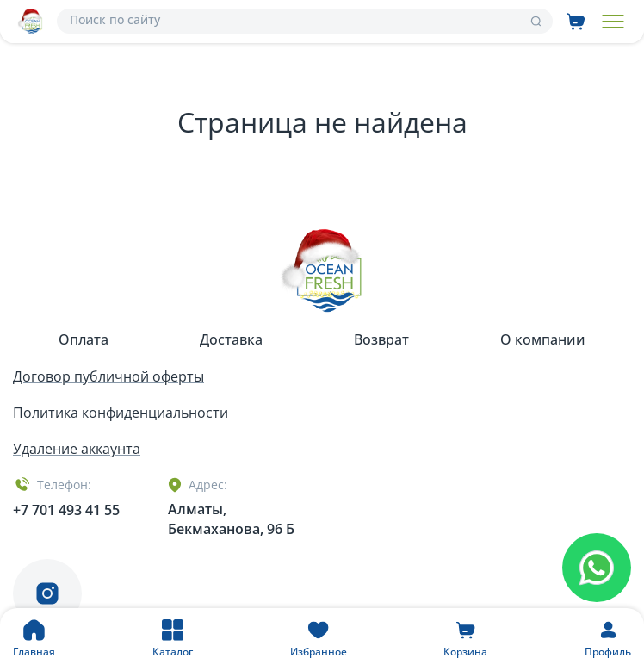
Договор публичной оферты (108, 376)
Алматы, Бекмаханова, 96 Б (231, 519)
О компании (543, 339)
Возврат (381, 339)
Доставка (231, 339)
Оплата (84, 339)
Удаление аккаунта (77, 449)
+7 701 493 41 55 (66, 510)
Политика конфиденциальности (121, 413)
